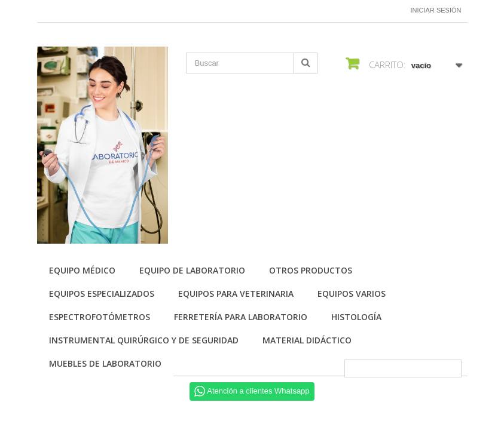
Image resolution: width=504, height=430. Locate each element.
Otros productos (311, 270)
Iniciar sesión (436, 10)
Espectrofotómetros (100, 317)
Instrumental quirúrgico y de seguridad (144, 340)
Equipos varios (352, 294)
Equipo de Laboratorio (192, 270)
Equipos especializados (102, 294)
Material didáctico (307, 340)
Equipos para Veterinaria (236, 294)
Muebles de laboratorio (105, 363)
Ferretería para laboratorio (241, 317)
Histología (356, 317)
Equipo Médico (82, 270)
